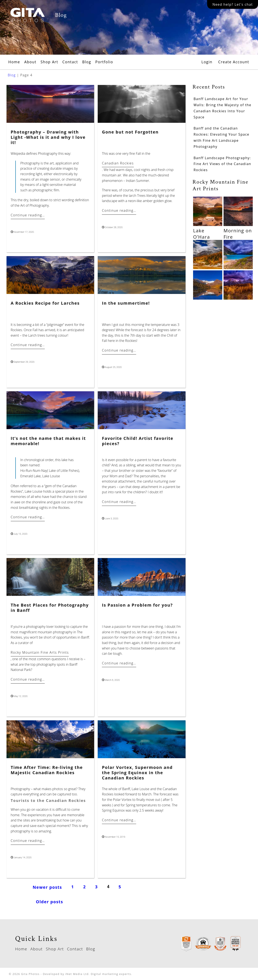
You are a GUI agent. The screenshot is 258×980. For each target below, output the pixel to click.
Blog (87, 62)
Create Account (234, 62)
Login (207, 62)
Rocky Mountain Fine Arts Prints (40, 652)
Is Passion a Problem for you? (137, 605)
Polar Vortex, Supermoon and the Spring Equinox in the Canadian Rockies (137, 773)
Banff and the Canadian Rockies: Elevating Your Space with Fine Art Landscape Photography (221, 137)
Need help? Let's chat (233, 4)
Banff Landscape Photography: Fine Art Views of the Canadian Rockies (222, 164)
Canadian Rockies (118, 163)
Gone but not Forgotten (130, 132)
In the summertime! (126, 303)
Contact (70, 62)
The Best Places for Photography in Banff (50, 608)
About (30, 62)
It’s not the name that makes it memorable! (48, 441)
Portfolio (104, 62)
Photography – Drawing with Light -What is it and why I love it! (48, 137)
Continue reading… (28, 215)
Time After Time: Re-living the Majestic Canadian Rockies (47, 770)
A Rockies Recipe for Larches (45, 303)
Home (14, 62)
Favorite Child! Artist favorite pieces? (138, 441)
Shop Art (49, 62)
